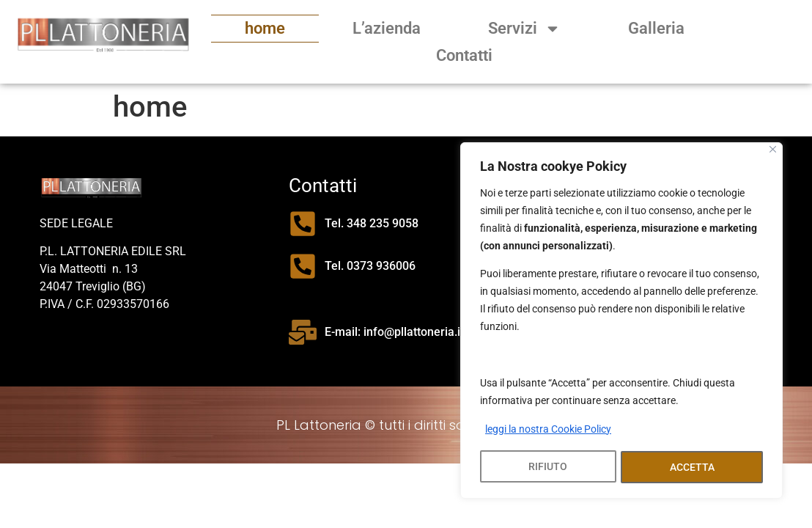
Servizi (524, 29)
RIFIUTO (548, 467)
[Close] (773, 151)
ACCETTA (692, 467)
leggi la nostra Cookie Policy (548, 430)
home (265, 28)
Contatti (464, 55)
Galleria (656, 28)
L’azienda (387, 28)
